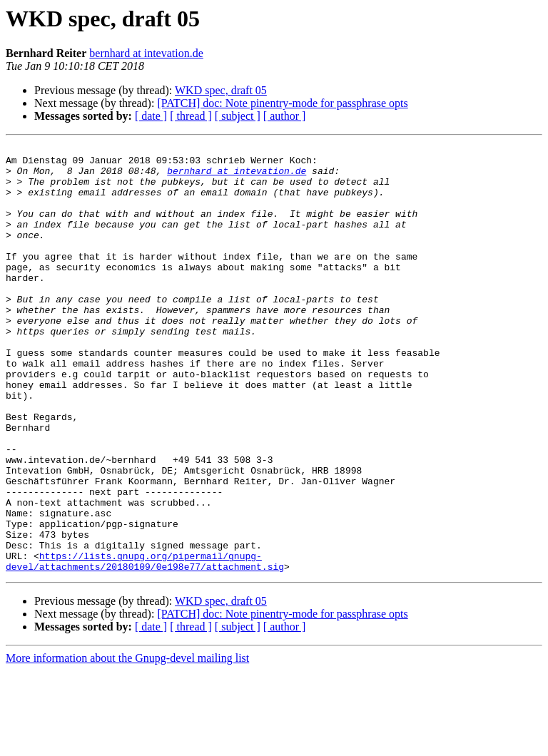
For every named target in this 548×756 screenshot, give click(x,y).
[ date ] (151, 116)
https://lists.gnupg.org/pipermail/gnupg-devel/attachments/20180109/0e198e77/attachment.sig (145, 645)
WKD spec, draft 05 (221, 90)
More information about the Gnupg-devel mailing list (127, 744)
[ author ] (285, 116)
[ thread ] (191, 116)
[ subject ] (238, 116)
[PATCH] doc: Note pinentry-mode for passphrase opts (282, 103)
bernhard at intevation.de (146, 53)
